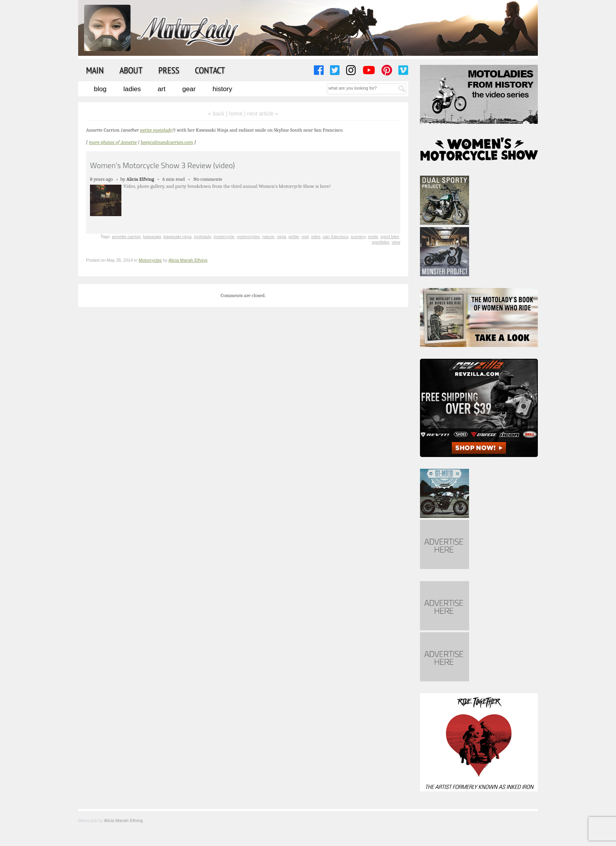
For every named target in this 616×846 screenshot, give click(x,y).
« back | (219, 114)
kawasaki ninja (178, 237)
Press (169, 70)
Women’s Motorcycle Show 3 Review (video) (162, 165)
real (305, 237)
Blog (100, 89)
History (222, 89)
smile (373, 237)
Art (161, 89)
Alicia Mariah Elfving (188, 260)
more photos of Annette (113, 142)
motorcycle (224, 237)
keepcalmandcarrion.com (167, 142)
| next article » (261, 114)
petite (294, 237)
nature (268, 237)
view (396, 242)
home (236, 114)
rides (316, 237)
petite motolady (156, 130)
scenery (358, 237)
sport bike (390, 237)
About (131, 70)
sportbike (380, 242)
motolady (202, 237)
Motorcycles (150, 260)
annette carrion (126, 237)
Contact (210, 70)
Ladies (132, 89)
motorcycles (248, 237)
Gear (189, 89)
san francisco (336, 237)
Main (95, 70)
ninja (281, 237)
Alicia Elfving (140, 179)
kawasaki (152, 237)
